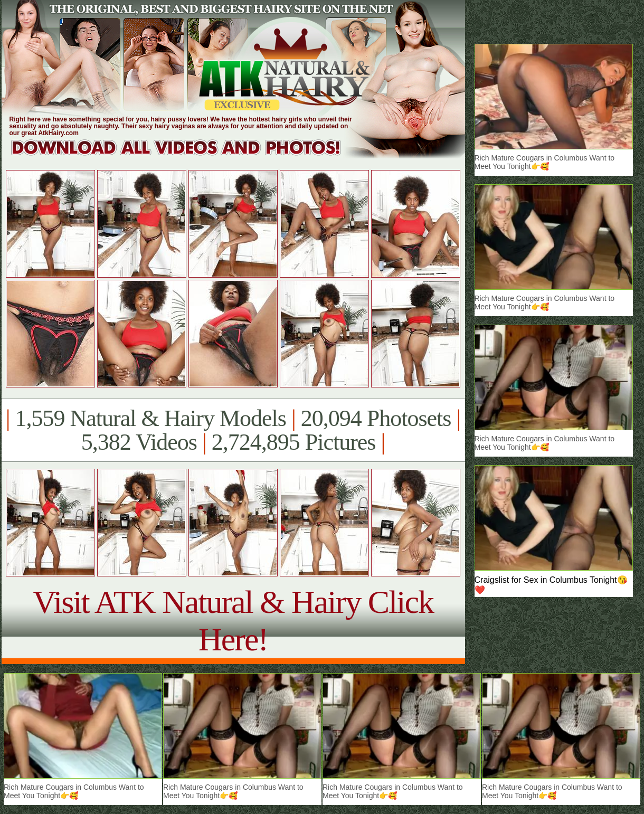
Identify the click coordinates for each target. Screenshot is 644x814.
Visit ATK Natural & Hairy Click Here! (233, 621)
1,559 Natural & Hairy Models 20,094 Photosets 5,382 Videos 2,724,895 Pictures (233, 430)
